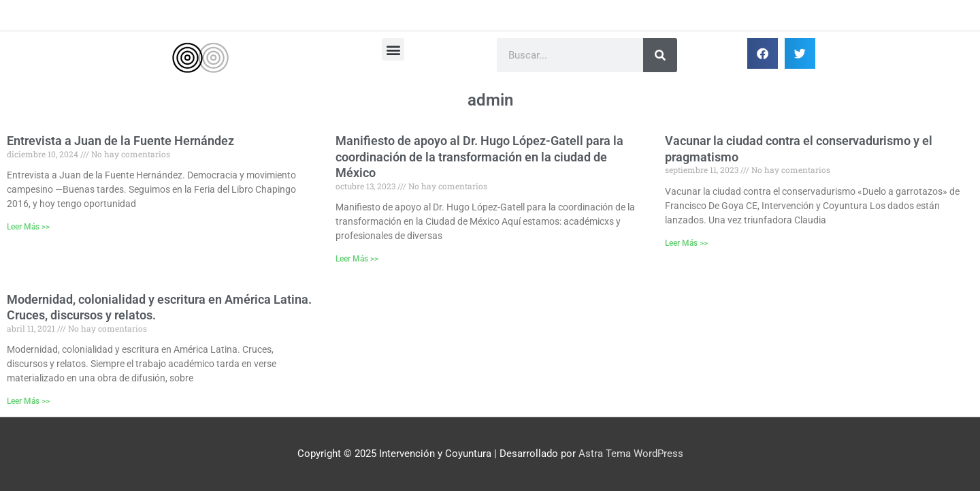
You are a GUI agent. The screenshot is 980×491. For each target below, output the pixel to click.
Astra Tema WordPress (631, 454)
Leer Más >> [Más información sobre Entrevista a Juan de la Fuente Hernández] (28, 227)
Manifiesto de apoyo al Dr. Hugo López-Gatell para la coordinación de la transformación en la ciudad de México (479, 157)
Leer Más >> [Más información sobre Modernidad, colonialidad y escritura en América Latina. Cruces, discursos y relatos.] (28, 401)
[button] (393, 49)
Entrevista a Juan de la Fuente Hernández (120, 141)
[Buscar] (660, 55)
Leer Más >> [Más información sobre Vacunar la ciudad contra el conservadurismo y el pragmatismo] (686, 243)
